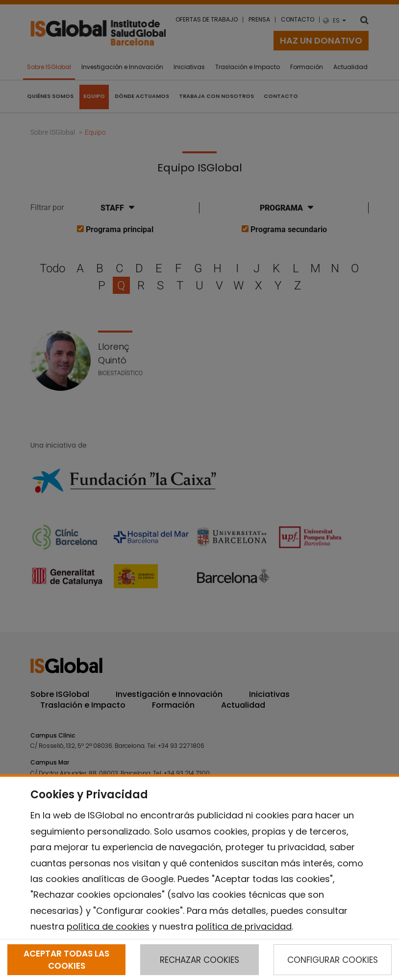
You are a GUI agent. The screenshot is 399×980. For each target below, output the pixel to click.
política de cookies (108, 926)
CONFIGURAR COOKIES (333, 960)
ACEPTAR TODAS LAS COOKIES (66, 959)
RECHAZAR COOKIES (199, 960)
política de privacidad (244, 926)
